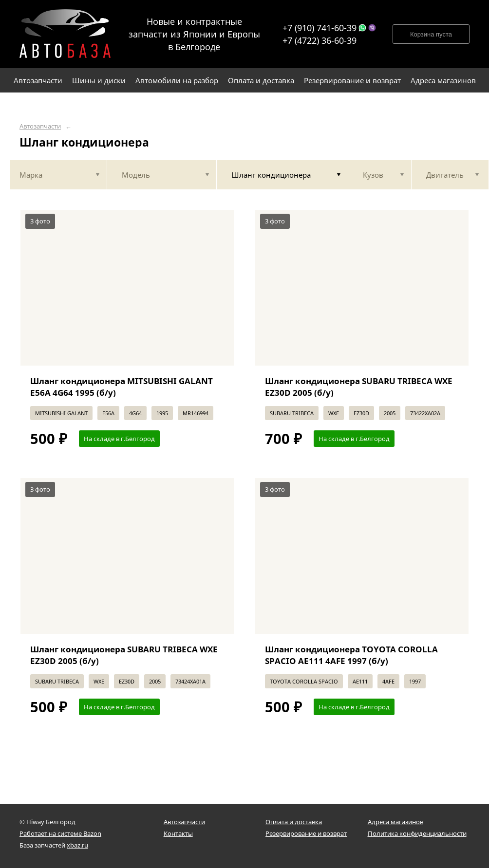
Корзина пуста (431, 34)
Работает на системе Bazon (60, 833)
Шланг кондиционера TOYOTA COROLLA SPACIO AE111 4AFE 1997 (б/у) (351, 655)
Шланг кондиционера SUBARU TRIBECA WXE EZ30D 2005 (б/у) (359, 387)
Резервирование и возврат (306, 833)
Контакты (178, 833)
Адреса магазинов (395, 822)
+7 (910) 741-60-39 (320, 28)
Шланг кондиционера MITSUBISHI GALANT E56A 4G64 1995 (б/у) (122, 387)
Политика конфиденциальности (417, 833)
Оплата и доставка (294, 822)
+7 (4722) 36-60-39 (320, 40)
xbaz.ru (77, 845)
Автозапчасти (40, 126)
